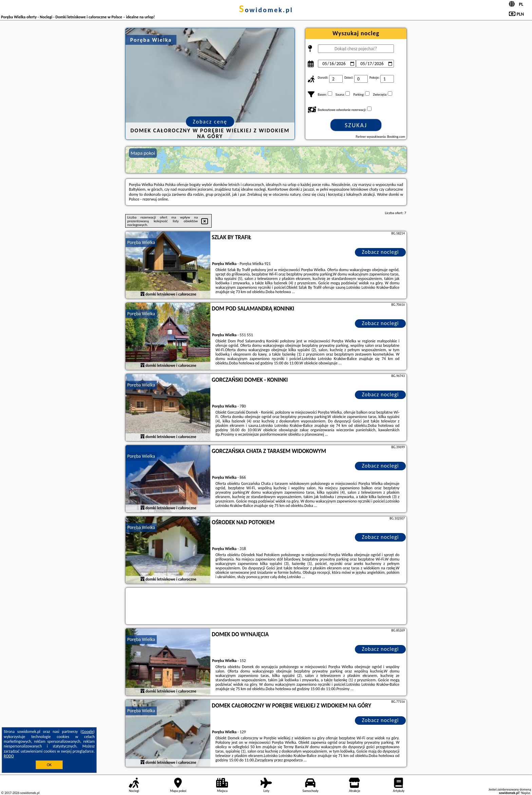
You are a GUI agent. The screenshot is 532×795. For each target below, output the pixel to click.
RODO (9, 756)
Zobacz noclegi (381, 252)
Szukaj (356, 125)
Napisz (526, 793)
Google (88, 732)
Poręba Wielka (141, 242)
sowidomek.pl (266, 10)
